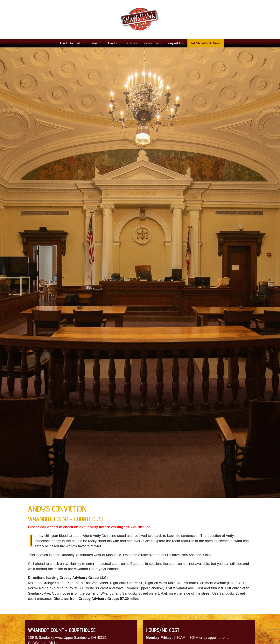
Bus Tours (130, 43)
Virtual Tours (152, 43)
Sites (94, 43)
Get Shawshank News (206, 43)
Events (112, 43)
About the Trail (70, 43)
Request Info (176, 43)
